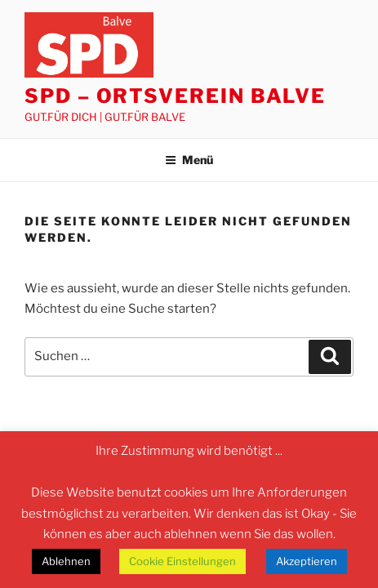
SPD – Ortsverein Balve (175, 96)
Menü (189, 160)
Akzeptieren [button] (307, 561)
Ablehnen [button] (66, 561)
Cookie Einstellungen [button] (182, 561)
